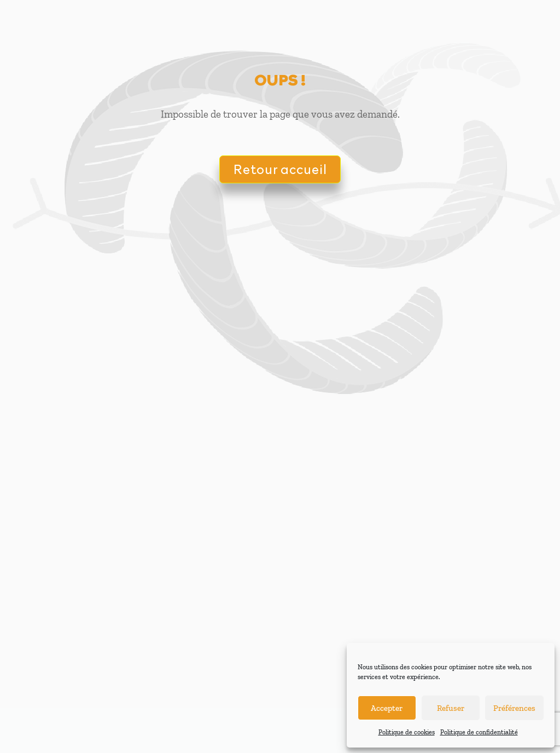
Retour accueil (280, 169)
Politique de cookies (407, 732)
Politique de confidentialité (479, 732)
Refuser (451, 708)
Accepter (387, 708)
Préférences (514, 708)
